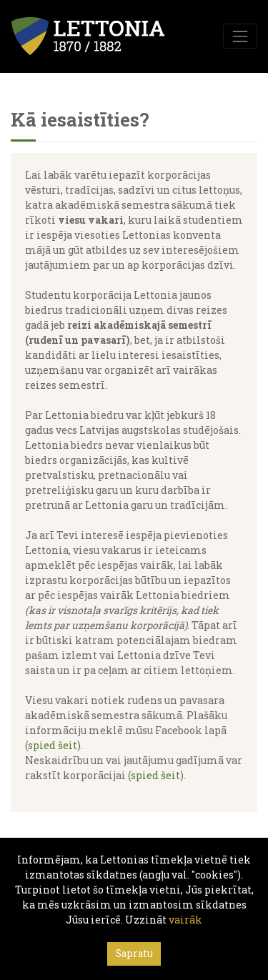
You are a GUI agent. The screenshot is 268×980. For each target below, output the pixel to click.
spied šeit (53, 745)
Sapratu (134, 954)
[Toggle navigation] (240, 36)
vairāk (185, 920)
